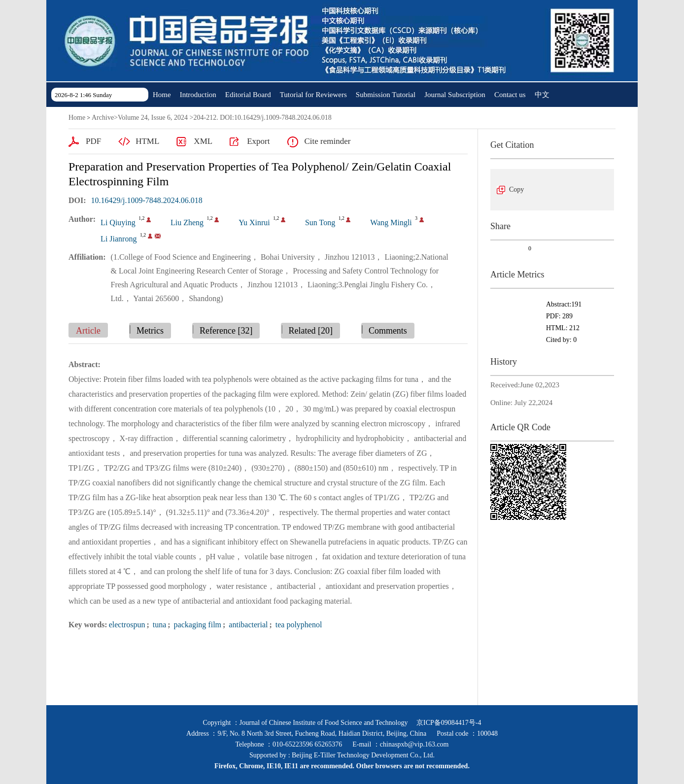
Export (258, 141)
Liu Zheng (187, 222)
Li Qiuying (118, 222)
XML (203, 141)
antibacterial (247, 625)
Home (162, 95)
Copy (516, 189)
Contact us (510, 95)
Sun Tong (320, 222)
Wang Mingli (391, 222)
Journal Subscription (455, 95)
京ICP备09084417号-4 (449, 723)
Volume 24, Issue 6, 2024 (153, 118)
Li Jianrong (119, 239)
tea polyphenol (298, 625)
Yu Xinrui (254, 222)
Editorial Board (248, 95)
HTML (147, 141)
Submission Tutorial (386, 95)
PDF (93, 141)
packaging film (197, 625)
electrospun (127, 625)
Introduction (198, 95)
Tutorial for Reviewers (313, 95)
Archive (103, 118)
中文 (542, 95)
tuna (159, 625)
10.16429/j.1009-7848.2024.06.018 (147, 200)
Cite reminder (327, 141)
